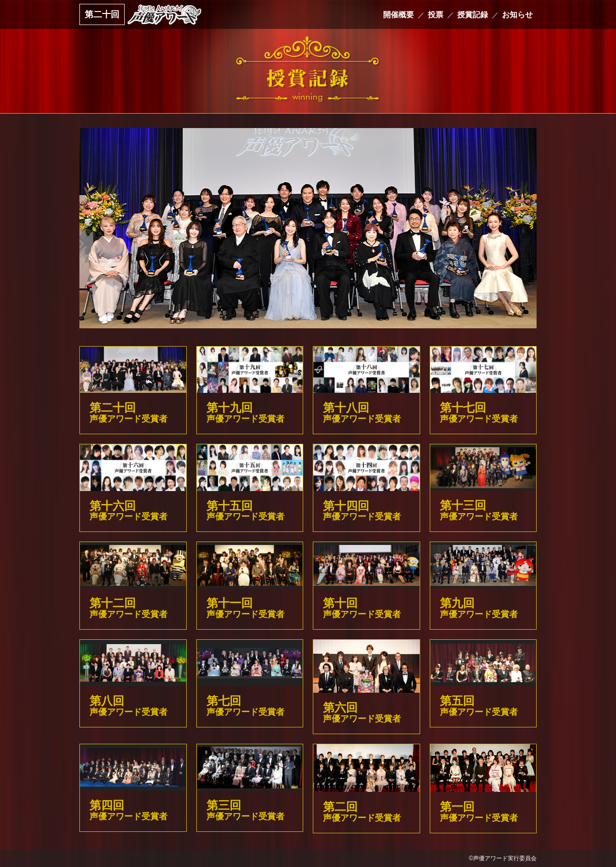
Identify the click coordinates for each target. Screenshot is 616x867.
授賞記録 (473, 14)
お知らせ (517, 14)
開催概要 (398, 14)
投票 (436, 14)
